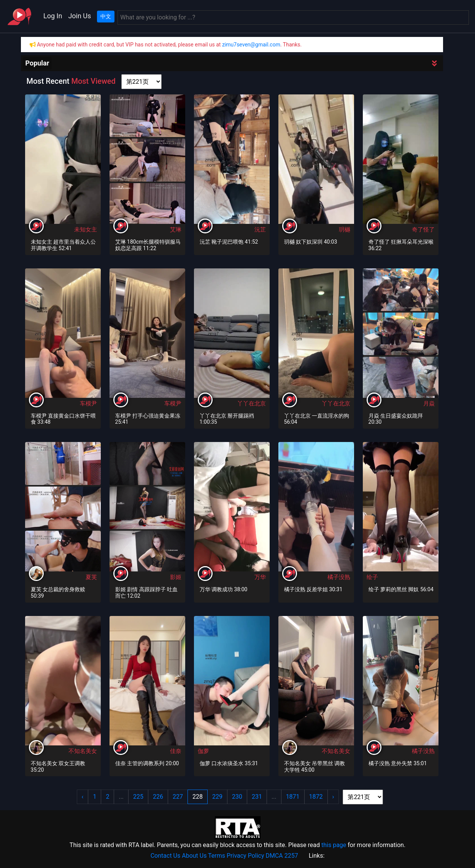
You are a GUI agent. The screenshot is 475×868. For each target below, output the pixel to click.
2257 (291, 856)
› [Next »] (333, 797)
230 (237, 797)
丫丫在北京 (252, 404)
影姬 (176, 577)
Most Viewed (93, 81)
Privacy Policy (245, 856)
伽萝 (203, 751)
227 (178, 797)
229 (217, 797)
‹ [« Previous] (83, 797)
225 (138, 797)
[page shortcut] (141, 82)
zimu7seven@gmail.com (251, 45)
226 (158, 797)
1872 (316, 797)
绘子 (372, 577)
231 (257, 797)
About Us (194, 856)
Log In (53, 16)
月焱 (429, 404)
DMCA (274, 856)
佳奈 (176, 751)
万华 (260, 577)
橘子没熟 (339, 577)
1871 (293, 797)
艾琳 (176, 230)
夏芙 (91, 577)
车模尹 (88, 404)
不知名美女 (83, 751)
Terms (217, 856)
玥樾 (345, 230)
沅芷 (260, 230)
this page (334, 845)
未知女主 (86, 230)
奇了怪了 (423, 230)
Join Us (79, 16)
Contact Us (166, 856)
